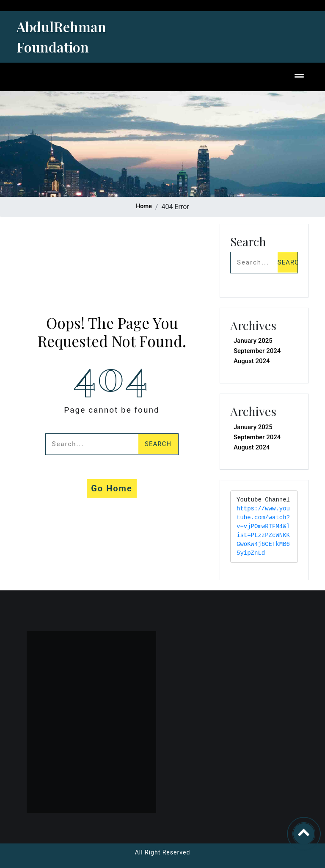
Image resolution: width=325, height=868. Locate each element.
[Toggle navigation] (299, 77)
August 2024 (252, 361)
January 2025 (253, 341)
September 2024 (257, 351)
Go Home (112, 488)
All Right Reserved (163, 852)
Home (144, 206)
